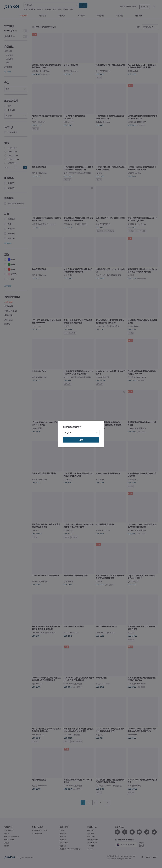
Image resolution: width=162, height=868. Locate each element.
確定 (81, 440)
